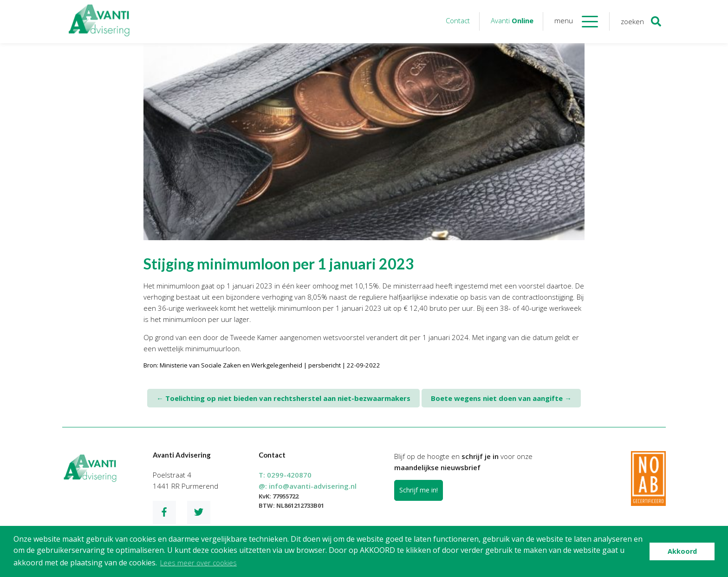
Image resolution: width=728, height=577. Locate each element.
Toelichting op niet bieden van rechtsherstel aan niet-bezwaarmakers (283, 398)
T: (285, 475)
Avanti (512, 20)
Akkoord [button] (682, 551)
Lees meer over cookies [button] (198, 563)
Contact (458, 20)
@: (308, 486)
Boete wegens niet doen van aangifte (501, 398)
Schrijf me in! (419, 490)
